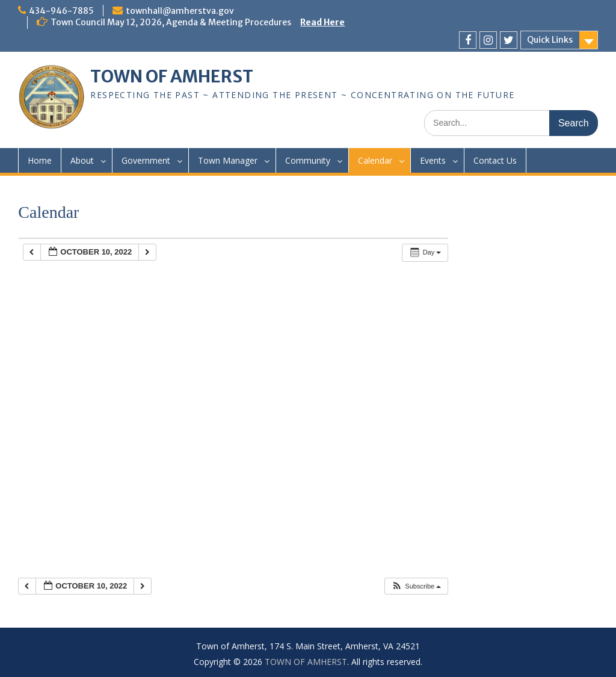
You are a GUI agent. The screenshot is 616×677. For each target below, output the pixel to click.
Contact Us (495, 160)
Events (433, 160)
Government (146, 160)
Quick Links (550, 40)
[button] (416, 586)
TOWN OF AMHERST (172, 76)
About (82, 160)
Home (40, 160)
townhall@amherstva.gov (180, 11)
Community (308, 160)
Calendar (375, 160)
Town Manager (228, 160)
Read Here (322, 22)
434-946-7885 (61, 11)
